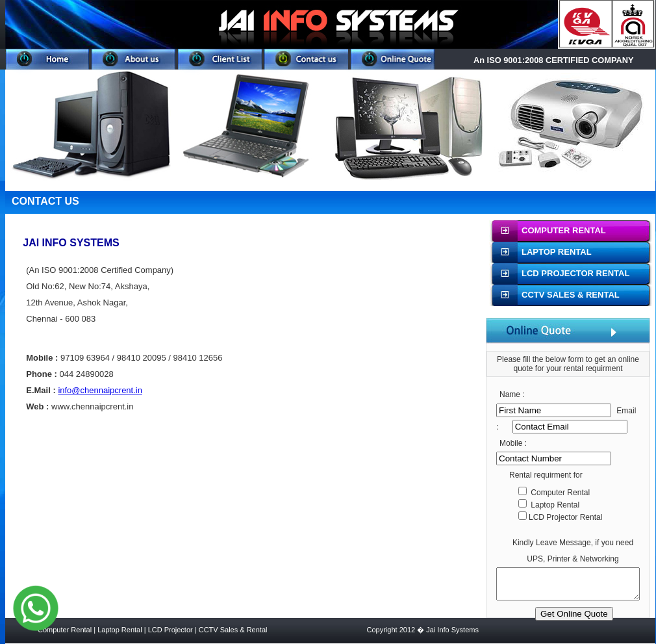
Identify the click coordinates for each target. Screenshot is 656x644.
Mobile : (513, 443)
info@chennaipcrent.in (100, 390)
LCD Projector (170, 630)
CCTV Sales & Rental (233, 630)
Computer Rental (66, 630)
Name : (512, 394)
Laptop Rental (120, 630)
